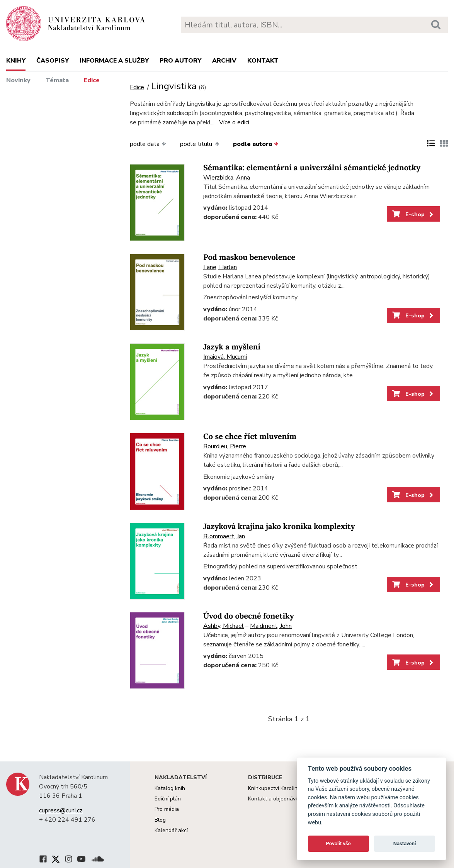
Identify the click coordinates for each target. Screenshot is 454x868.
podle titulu (199, 144)
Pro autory (180, 61)
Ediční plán (168, 799)
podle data (148, 144)
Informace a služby (114, 61)
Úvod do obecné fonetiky (249, 616)
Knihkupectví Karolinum (276, 788)
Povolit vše (338, 843)
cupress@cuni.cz (61, 810)
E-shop (413, 214)
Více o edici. (235, 122)
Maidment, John (271, 626)
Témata (57, 80)
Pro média (167, 809)
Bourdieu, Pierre (225, 446)
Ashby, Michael (224, 626)
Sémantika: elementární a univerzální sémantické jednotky (312, 168)
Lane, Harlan (220, 267)
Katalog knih (170, 788)
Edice (92, 80)
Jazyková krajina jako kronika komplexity (279, 526)
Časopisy (53, 61)
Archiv (224, 61)
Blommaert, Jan (224, 536)
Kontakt (263, 61)
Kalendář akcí (171, 830)
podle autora (256, 144)
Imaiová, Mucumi (225, 357)
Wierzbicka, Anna (227, 178)
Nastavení (405, 843)
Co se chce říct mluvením (250, 437)
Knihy (16, 61)
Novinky (18, 80)
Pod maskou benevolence (249, 257)
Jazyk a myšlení (232, 347)
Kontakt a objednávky (275, 799)
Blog (160, 820)
